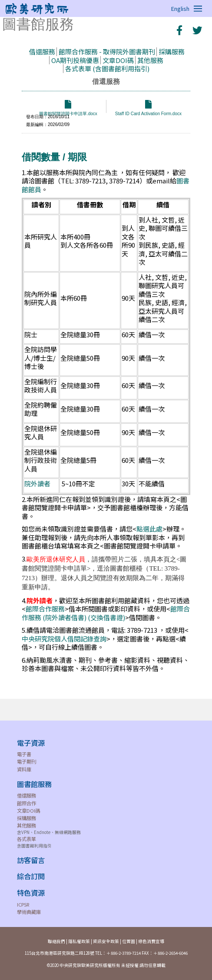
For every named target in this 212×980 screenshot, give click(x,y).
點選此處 (149, 529)
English (180, 8)
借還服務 (42, 51)
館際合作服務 (45, 609)
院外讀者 (37, 483)
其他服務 (150, 60)
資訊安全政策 (106, 941)
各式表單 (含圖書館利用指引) (107, 68)
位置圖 (129, 941)
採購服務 (172, 51)
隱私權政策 (79, 941)
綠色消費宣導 (151, 941)
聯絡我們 (56, 941)
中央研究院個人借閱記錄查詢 (64, 639)
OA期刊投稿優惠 (75, 60)
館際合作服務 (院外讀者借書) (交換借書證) (106, 613)
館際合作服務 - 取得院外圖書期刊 (107, 51)
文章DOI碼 (118, 60)
